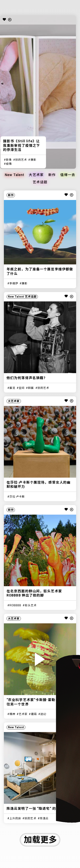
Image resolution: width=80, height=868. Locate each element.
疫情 (9, 164)
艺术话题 (40, 182)
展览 (12, 388)
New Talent (14, 175)
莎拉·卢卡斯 (17, 497)
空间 (22, 388)
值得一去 (68, 175)
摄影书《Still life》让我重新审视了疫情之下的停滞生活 (22, 146)
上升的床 (15, 818)
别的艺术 (21, 160)
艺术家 (23, 714)
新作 (52, 175)
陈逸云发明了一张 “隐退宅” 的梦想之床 (39, 809)
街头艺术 (31, 605)
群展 (31, 388)
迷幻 (43, 714)
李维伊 (14, 283)
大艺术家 (36, 175)
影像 (9, 160)
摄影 (33, 160)
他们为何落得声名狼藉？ (27, 378)
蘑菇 (34, 714)
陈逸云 (44, 818)
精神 (12, 714)
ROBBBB (15, 605)
